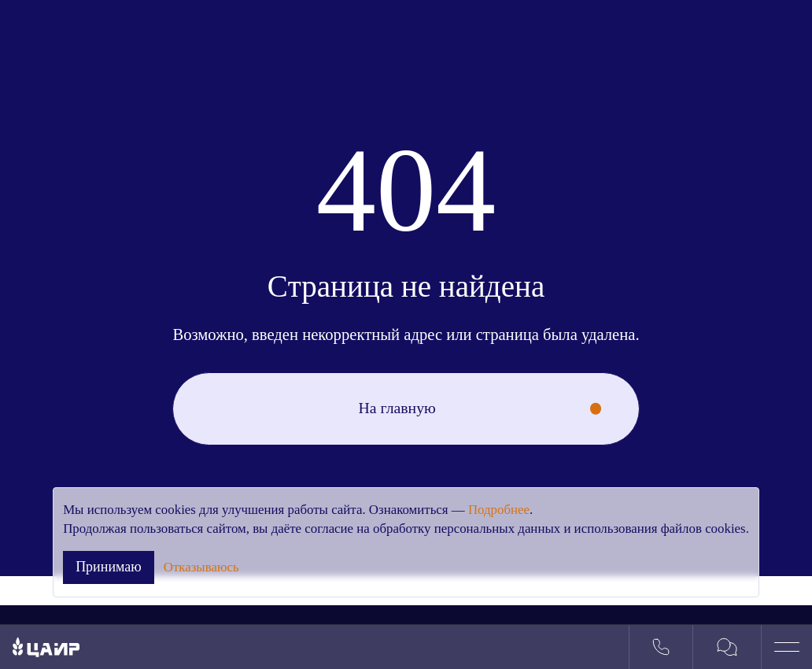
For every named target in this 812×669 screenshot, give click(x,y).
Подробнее (499, 510)
